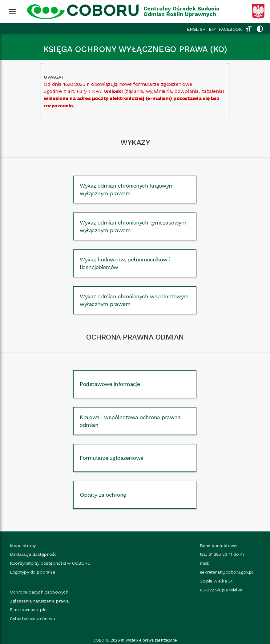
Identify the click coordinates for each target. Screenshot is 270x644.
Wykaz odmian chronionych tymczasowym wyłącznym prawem (133, 226)
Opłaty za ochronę (103, 495)
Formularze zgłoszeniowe (112, 458)
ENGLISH (196, 29)
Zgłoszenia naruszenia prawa (39, 601)
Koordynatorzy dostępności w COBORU (50, 563)
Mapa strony (23, 546)
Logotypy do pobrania (32, 572)
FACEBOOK (230, 29)
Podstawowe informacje (110, 384)
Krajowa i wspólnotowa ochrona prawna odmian (130, 421)
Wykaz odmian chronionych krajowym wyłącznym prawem (127, 189)
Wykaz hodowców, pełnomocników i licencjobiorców (125, 263)
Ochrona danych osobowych (39, 592)
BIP (212, 29)
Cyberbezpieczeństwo (32, 618)
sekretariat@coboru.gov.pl (226, 572)
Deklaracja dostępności (34, 554)
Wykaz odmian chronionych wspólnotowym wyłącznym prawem (134, 300)
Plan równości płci (28, 610)
